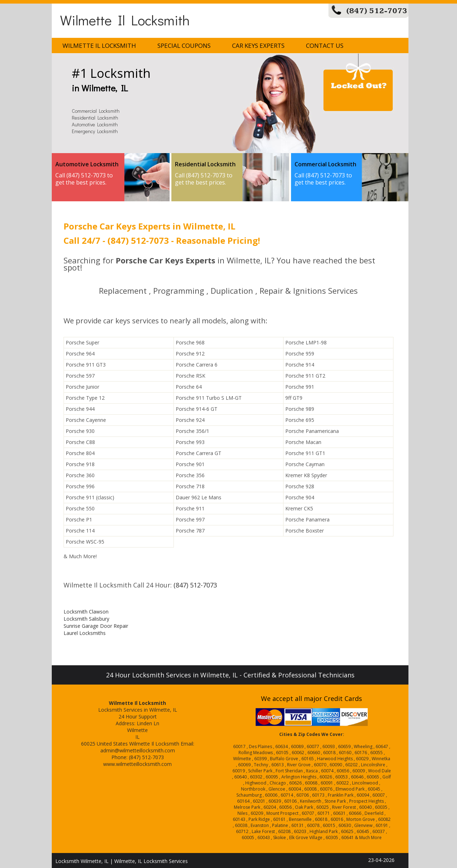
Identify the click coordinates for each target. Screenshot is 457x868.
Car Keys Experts (258, 46)
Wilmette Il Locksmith (125, 20)
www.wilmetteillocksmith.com (137, 764)
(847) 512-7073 (377, 11)
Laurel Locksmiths (85, 633)
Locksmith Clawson (86, 612)
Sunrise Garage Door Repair (96, 626)
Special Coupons (184, 46)
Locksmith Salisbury (86, 619)
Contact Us (325, 46)
